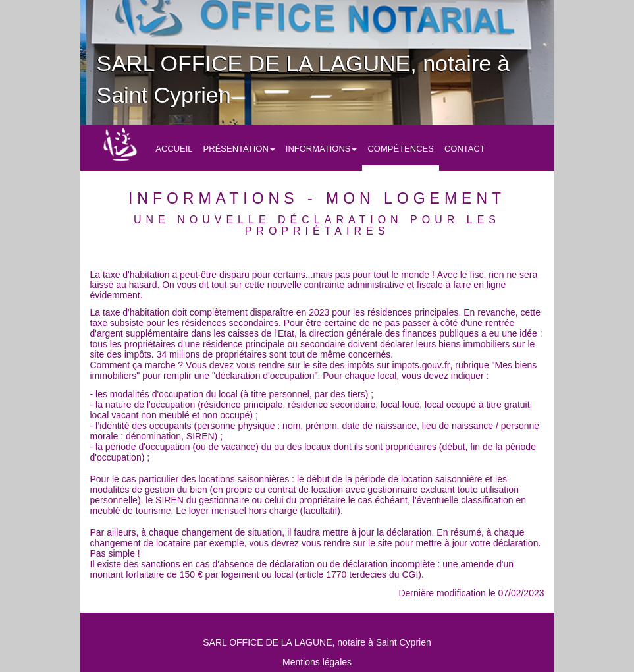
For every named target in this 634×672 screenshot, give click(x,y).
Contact (465, 149)
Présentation (239, 149)
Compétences (400, 149)
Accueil (174, 149)
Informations (322, 149)
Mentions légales (317, 662)
